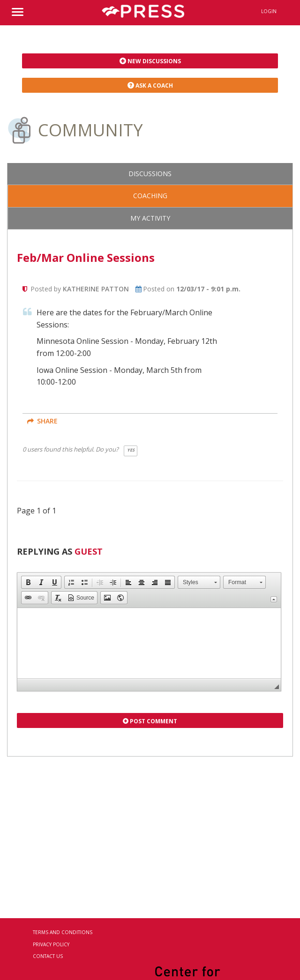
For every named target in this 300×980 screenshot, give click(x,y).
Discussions (150, 174)
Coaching (150, 196)
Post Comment (150, 721)
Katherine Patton (96, 289)
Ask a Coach (150, 85)
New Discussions (150, 61)
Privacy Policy (51, 944)
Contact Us (48, 956)
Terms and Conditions (63, 932)
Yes (131, 450)
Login (269, 11)
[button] (28, 582)
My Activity (150, 218)
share (42, 421)
